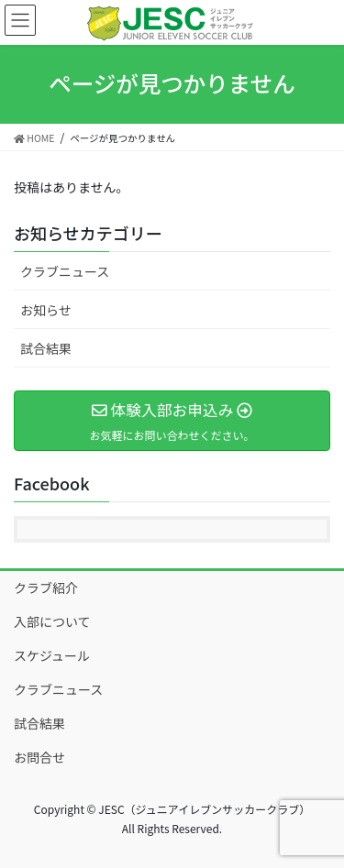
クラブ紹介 (46, 588)
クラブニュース (65, 271)
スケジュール (52, 655)
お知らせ (46, 310)
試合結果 (46, 348)
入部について (52, 621)
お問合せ (39, 757)
